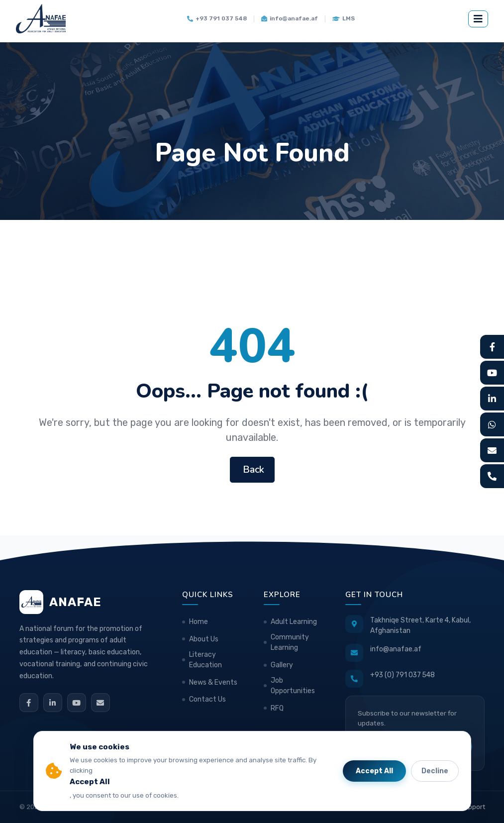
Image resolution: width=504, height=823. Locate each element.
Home (199, 622)
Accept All (374, 771)
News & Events (213, 682)
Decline (435, 771)
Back (252, 469)
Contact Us (207, 699)
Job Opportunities (293, 686)
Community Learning (290, 642)
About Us (204, 639)
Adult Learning (294, 622)
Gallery (282, 665)
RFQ (277, 708)
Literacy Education (205, 660)
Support (473, 807)
